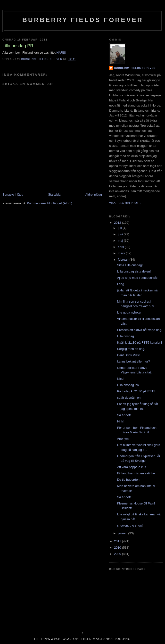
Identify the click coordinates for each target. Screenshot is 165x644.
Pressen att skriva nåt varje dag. (140, 330)
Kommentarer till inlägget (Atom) (49, 203)
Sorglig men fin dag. (131, 349)
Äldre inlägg (94, 194)
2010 (118, 548)
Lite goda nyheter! (130, 312)
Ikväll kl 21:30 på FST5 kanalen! (139, 343)
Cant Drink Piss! (128, 355)
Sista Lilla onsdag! (130, 265)
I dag (120, 284)
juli (120, 228)
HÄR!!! (61, 53)
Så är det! (124, 415)
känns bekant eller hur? (133, 361)
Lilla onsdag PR (128, 385)
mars (122, 253)
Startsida (54, 194)
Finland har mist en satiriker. (137, 473)
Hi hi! (121, 421)
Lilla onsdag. (126, 336)
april (121, 247)
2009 (118, 554)
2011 (118, 541)
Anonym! (123, 439)
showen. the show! (130, 525)
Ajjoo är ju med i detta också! (137, 278)
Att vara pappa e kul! (131, 467)
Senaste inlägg (13, 194)
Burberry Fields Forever (83, 20)
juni (121, 234)
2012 (118, 223)
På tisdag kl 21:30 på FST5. (136, 391)
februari (124, 260)
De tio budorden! (129, 480)
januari (123, 533)
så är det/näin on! (129, 398)
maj (121, 241)
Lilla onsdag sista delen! (134, 271)
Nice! (121, 379)
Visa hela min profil (125, 203)
